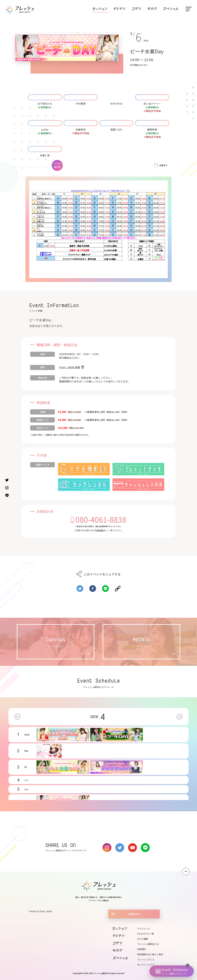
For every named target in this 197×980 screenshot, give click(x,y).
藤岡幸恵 (152, 129)
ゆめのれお (116, 104)
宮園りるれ (116, 129)
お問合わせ (134, 914)
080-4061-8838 (101, 519)
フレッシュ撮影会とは (148, 944)
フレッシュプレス (146, 959)
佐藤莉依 (81, 129)
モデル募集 (143, 939)
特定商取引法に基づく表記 (150, 954)
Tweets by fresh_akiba (40, 911)
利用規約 (100, 530)
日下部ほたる (45, 104)
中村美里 (81, 104)
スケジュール (144, 929)
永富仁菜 (45, 155)
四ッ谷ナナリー (152, 104)
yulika (45, 129)
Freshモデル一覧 (145, 934)
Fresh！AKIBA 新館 (70, 367)
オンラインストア (146, 965)
